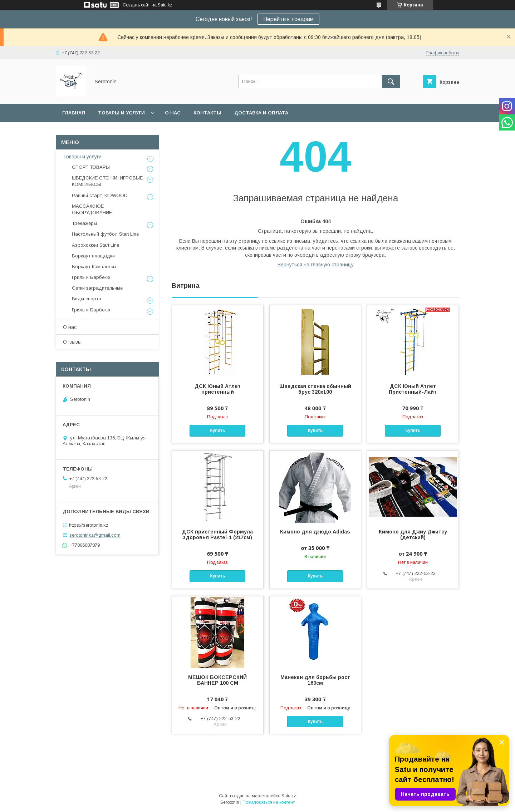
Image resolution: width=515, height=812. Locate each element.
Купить (217, 430)
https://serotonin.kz (89, 525)
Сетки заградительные (97, 288)
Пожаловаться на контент (269, 802)
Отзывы (72, 342)
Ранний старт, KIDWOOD (100, 195)
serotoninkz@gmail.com (95, 535)
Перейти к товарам (288, 19)
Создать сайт (136, 5)
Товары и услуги (121, 113)
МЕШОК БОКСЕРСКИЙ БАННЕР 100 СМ (217, 680)
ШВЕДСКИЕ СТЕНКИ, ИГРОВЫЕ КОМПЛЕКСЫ (107, 181)
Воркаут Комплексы (94, 267)
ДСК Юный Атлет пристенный (218, 389)
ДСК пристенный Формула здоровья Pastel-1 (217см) (217, 535)
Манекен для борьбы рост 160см (315, 680)
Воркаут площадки (93, 256)
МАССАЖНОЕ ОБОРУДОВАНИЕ (92, 209)
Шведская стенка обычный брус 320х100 (315, 389)
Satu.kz (289, 796)
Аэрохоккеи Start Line (95, 245)
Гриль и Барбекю (91, 277)
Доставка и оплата (261, 113)
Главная (74, 113)
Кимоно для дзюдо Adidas (315, 532)
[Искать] (391, 82)
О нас (173, 113)
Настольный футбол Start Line (105, 234)
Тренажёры (84, 223)
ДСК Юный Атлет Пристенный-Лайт (413, 389)
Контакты (207, 113)
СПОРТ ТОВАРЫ (91, 167)
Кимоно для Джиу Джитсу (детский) (413, 535)
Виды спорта (87, 299)
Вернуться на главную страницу (316, 265)
